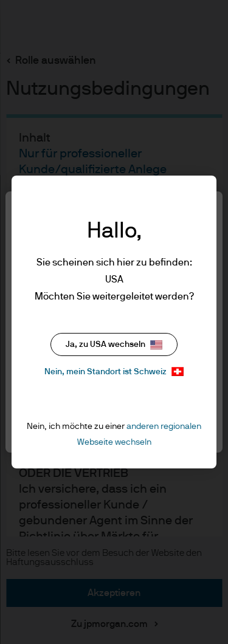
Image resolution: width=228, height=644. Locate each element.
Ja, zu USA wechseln (114, 345)
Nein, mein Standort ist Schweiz (114, 372)
